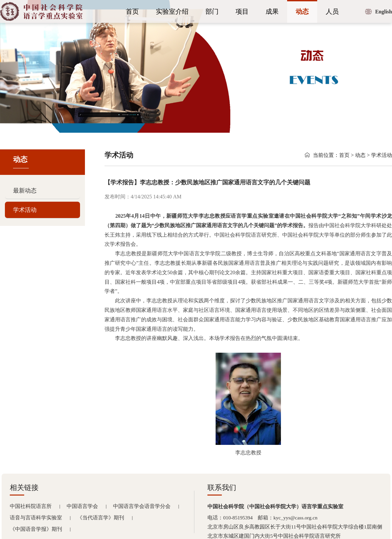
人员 (332, 11)
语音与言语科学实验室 (36, 518)
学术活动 (25, 210)
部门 (212, 11)
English (384, 12)
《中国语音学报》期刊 (36, 529)
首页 (132, 11)
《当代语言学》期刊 (101, 518)
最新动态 (25, 191)
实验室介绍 (172, 11)
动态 (302, 11)
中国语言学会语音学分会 (142, 506)
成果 (272, 11)
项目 (242, 11)
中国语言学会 (82, 506)
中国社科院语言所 (31, 506)
